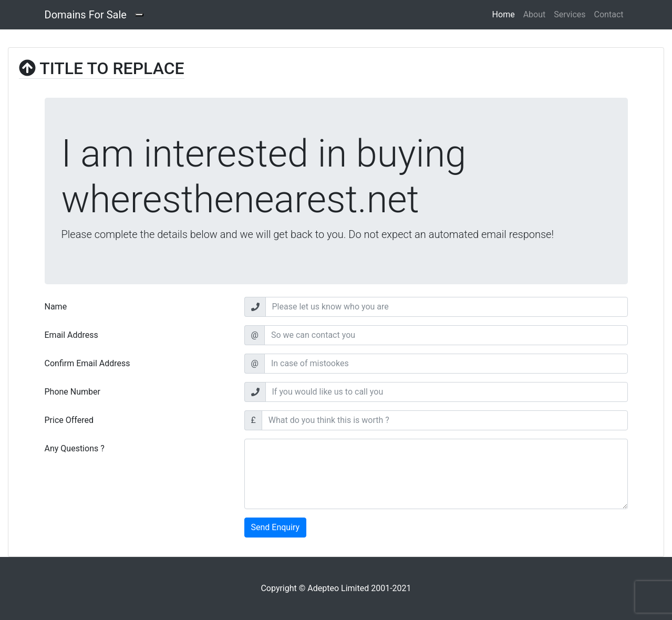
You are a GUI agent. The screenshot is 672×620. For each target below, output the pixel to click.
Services (570, 14)
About (535, 14)
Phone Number (73, 392)
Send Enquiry (276, 527)
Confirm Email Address (87, 363)
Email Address (71, 335)
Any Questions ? (75, 448)
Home (506, 14)
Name (56, 307)
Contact (609, 14)
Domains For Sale (86, 15)
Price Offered (69, 420)
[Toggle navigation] (139, 15)
